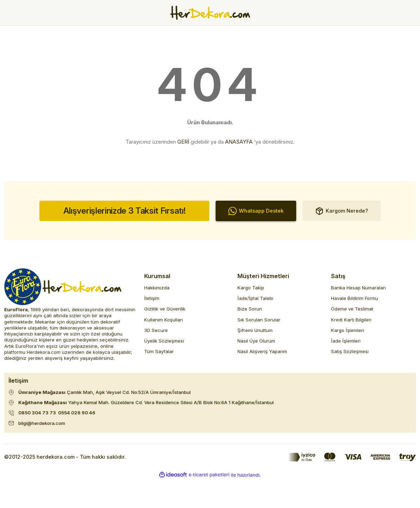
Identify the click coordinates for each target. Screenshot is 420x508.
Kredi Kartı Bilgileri (351, 320)
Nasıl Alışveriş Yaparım (262, 351)
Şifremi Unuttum (255, 330)
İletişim (152, 298)
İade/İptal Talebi (255, 298)
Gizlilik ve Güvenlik (165, 309)
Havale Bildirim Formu (355, 298)
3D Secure (156, 330)
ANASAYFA (239, 142)
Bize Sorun (250, 309)
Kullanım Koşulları (164, 320)
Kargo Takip (251, 288)
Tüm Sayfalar (159, 351)
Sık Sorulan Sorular (259, 320)
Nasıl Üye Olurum (256, 341)
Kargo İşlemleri (348, 330)
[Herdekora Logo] (210, 13)
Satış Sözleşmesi (350, 351)
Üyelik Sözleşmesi (164, 341)
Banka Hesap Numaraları (358, 288)
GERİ (183, 142)
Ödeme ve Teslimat (352, 309)
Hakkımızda (157, 288)
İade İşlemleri (346, 341)
